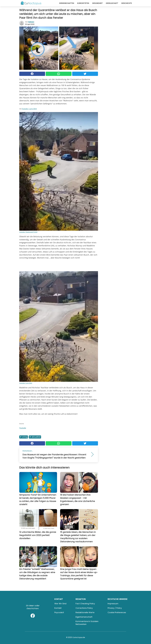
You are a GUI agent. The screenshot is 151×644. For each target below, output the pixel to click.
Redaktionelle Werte (85, 612)
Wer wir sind (60, 604)
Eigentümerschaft (84, 617)
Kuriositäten (83, 3)
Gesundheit (97, 3)
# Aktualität (35, 437)
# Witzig (24, 437)
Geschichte (127, 3)
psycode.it (59, 612)
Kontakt (58, 608)
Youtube (23, 428)
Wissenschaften (67, 3)
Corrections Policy (84, 608)
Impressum (113, 604)
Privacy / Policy (115, 608)
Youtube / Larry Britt (29, 109)
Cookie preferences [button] (117, 612)
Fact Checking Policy (85, 604)
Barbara (31, 22)
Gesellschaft (112, 3)
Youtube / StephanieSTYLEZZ (28, 232)
